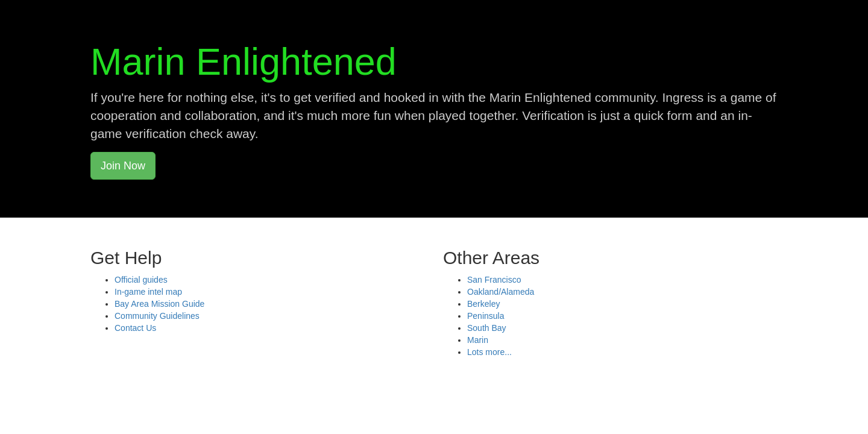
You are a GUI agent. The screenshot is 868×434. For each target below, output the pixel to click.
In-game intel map (148, 292)
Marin (478, 340)
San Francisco (494, 280)
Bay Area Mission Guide (159, 304)
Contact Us (135, 328)
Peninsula (486, 316)
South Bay (487, 328)
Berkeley (483, 304)
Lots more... (489, 352)
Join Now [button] (123, 166)
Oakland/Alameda (501, 292)
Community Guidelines (157, 316)
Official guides (141, 280)
